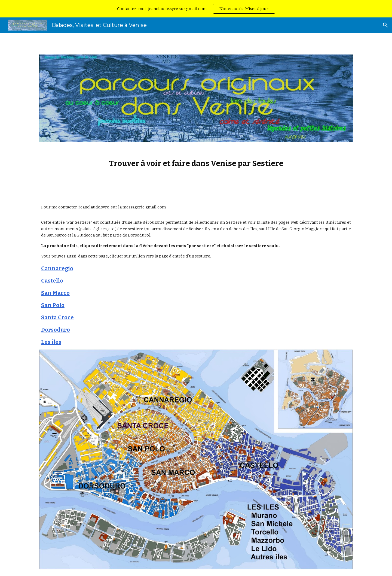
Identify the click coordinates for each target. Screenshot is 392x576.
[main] (196, 163)
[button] (385, 25)
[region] (196, 9)
